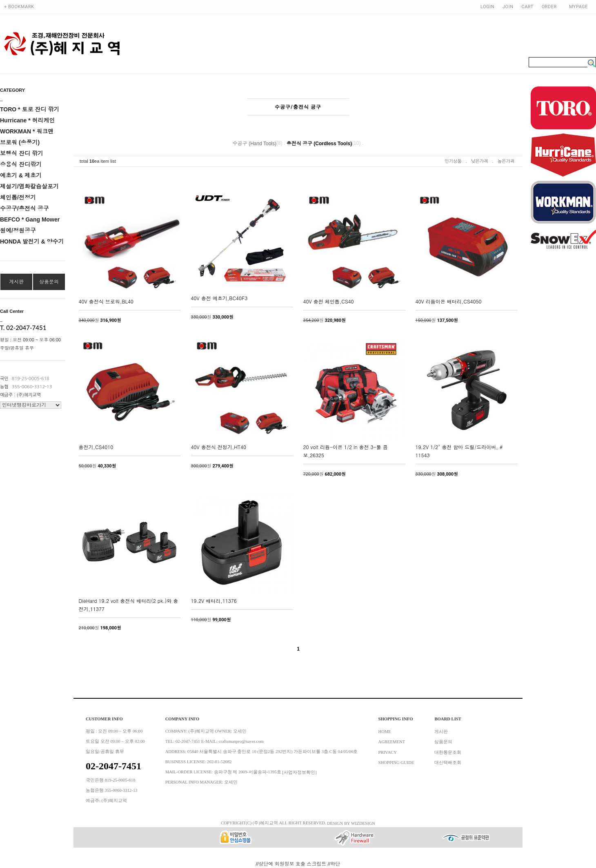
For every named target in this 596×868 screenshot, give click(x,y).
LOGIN (487, 7)
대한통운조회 (448, 752)
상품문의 (49, 282)
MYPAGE (578, 7)
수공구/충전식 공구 (24, 208)
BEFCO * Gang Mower (30, 219)
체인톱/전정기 (18, 197)
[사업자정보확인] (299, 772)
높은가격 (506, 161)
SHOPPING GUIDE (396, 763)
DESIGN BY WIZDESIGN (351, 823)
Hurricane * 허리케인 (28, 120)
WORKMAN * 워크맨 (27, 131)
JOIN (508, 7)
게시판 (16, 282)
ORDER (549, 7)
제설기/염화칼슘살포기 (29, 186)
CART (528, 7)
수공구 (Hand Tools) (255, 144)
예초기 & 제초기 (21, 175)
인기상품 (453, 161)
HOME (385, 731)
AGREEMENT (392, 742)
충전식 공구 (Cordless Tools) (319, 144)
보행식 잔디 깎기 (22, 153)
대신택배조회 (448, 763)
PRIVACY (388, 752)
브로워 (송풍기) (20, 142)
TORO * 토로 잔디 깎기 (30, 109)
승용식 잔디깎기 (21, 164)
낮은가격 (479, 161)
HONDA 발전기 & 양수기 (32, 241)
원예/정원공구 (18, 230)
